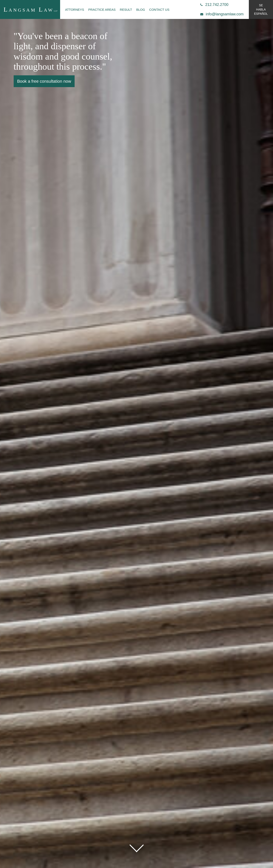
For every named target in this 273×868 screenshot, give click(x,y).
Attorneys (75, 10)
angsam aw (31, 9)
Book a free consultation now (44, 81)
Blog (141, 10)
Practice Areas (102, 10)
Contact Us (159, 10)
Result (126, 10)
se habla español (261, 9)
